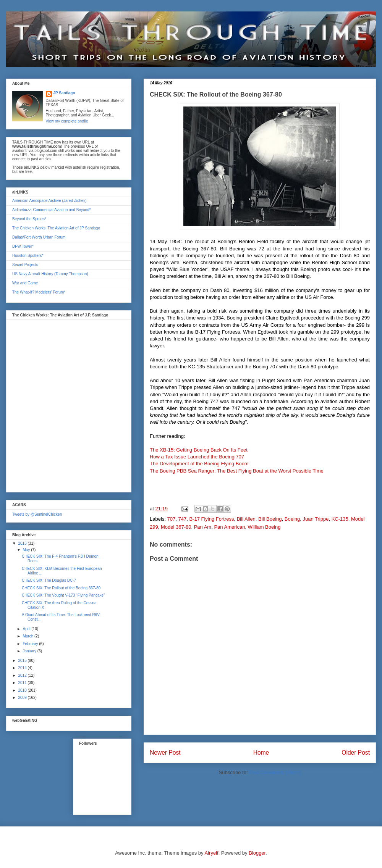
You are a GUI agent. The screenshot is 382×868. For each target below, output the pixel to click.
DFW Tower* (23, 246)
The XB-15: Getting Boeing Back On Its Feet (199, 450)
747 (182, 519)
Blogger (257, 853)
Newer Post (165, 753)
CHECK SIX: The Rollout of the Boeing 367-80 (61, 588)
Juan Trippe (316, 519)
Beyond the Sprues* (29, 219)
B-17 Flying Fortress (211, 519)
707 (172, 519)
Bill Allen (246, 519)
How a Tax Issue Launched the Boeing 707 (197, 457)
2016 (23, 543)
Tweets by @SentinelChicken (37, 514)
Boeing (292, 519)
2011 (23, 683)
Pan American (229, 527)
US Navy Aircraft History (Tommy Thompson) (50, 274)
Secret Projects (25, 265)
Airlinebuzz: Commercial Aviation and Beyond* (51, 210)
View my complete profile (67, 121)
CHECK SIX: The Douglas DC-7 (49, 580)
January (30, 651)
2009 (23, 698)
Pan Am (203, 527)
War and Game (25, 283)
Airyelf (212, 853)
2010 (23, 690)
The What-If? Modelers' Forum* (39, 292)
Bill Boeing (270, 519)
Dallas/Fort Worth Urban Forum (39, 237)
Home (261, 753)
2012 (23, 675)
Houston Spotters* (28, 256)
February (31, 644)
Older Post (356, 753)
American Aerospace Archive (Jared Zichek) (49, 201)
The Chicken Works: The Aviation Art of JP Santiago (56, 228)
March (28, 636)
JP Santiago (64, 93)
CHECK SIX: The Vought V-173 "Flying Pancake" (63, 595)
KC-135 (340, 519)
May (27, 550)
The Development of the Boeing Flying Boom (199, 464)
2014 (23, 668)
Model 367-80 (176, 527)
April (27, 629)
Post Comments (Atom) (275, 772)
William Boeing (264, 527)
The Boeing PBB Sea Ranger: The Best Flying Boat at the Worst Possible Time (237, 471)
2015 (23, 661)
